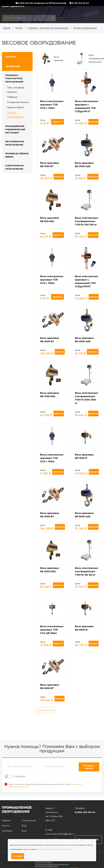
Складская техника (18, 102)
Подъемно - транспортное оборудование (48, 28)
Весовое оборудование (85, 28)
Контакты (7, 831)
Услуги (6, 826)
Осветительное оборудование (14, 167)
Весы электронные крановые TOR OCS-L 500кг (52, 458)
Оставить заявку (89, 767)
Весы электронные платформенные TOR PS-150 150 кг (87, 571)
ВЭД (24, 826)
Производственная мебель (17, 155)
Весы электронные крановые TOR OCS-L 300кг (52, 280)
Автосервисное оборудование (14, 143)
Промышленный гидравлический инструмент (15, 129)
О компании (29, 821)
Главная (7, 28)
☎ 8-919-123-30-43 (79, 3)
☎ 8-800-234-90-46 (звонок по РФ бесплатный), (41, 3)
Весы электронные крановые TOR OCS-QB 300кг (52, 630)
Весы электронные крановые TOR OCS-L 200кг (52, 105)
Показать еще (46, 710)
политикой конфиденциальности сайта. (55, 849)
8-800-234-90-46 (85, 812)
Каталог (19, 28)
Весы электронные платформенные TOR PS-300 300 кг (87, 221)
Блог (24, 831)
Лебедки (12, 97)
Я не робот (15, 777)
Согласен (18, 856)
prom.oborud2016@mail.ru (60, 834)
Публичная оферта (43, 862)
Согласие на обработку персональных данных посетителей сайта (52, 865)
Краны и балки (16, 107)
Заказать (57, 122)
